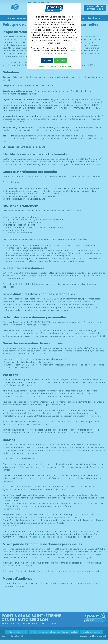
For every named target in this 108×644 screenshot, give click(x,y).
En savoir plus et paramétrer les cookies (54, 67)
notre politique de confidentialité (58, 52)
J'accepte (60, 61)
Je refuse (47, 61)
